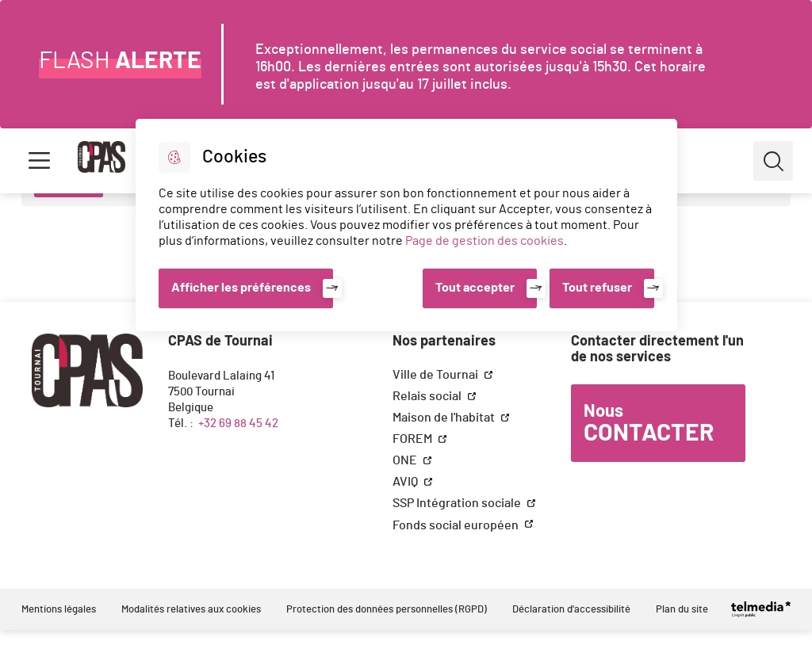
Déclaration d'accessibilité (571, 610)
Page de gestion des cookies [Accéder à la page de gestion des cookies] (485, 241)
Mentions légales (59, 610)
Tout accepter (475, 288)
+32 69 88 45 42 (238, 424)
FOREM (414, 439)
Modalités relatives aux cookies (191, 610)
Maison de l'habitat (445, 418)
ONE (406, 460)
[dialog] (406, 225)
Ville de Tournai (437, 375)
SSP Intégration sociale (458, 503)
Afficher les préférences (241, 288)
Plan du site (682, 610)
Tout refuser (597, 288)
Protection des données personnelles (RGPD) (387, 610)
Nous (649, 424)
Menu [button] (39, 161)
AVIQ (406, 482)
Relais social (428, 396)
